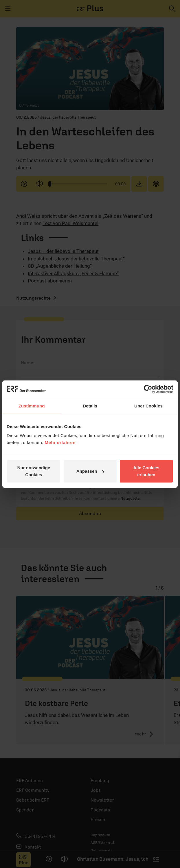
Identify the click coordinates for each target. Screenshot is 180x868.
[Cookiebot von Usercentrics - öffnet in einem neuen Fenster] (148, 389)
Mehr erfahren (60, 442)
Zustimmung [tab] (32, 406)
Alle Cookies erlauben (146, 471)
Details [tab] (90, 406)
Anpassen (90, 471)
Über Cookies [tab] (148, 406)
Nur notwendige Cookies (34, 471)
